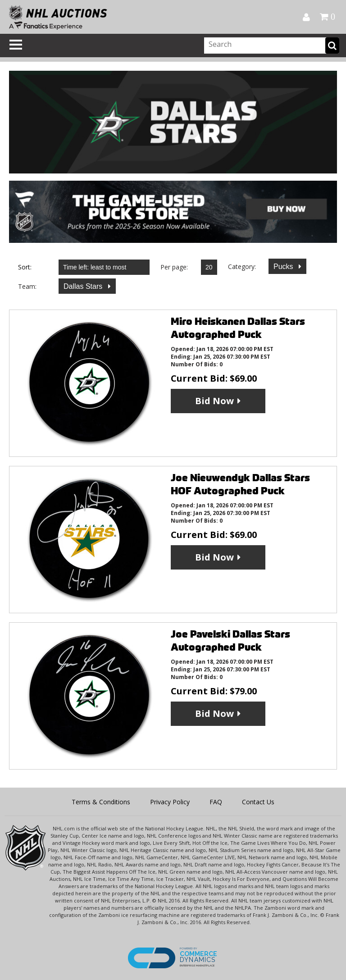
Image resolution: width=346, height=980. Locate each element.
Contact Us (258, 802)
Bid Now (214, 401)
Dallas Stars (84, 286)
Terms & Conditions (101, 802)
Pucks (284, 267)
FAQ (216, 802)
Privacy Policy (170, 802)
